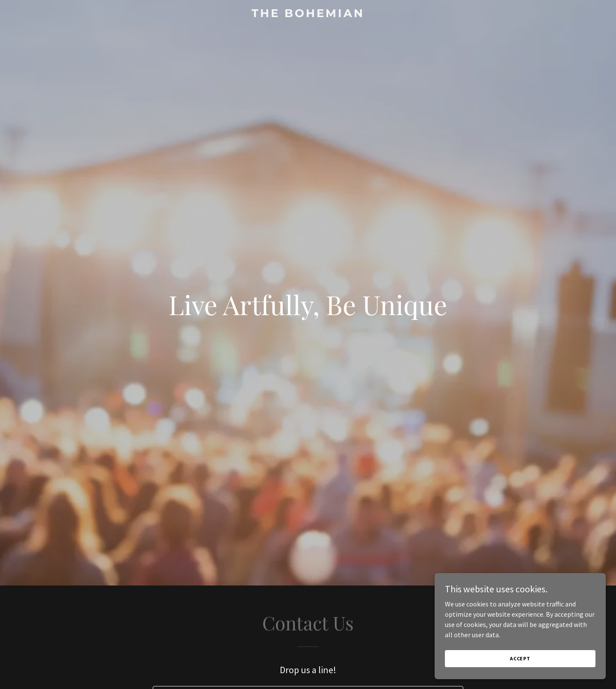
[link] (308, 15)
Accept (520, 658)
